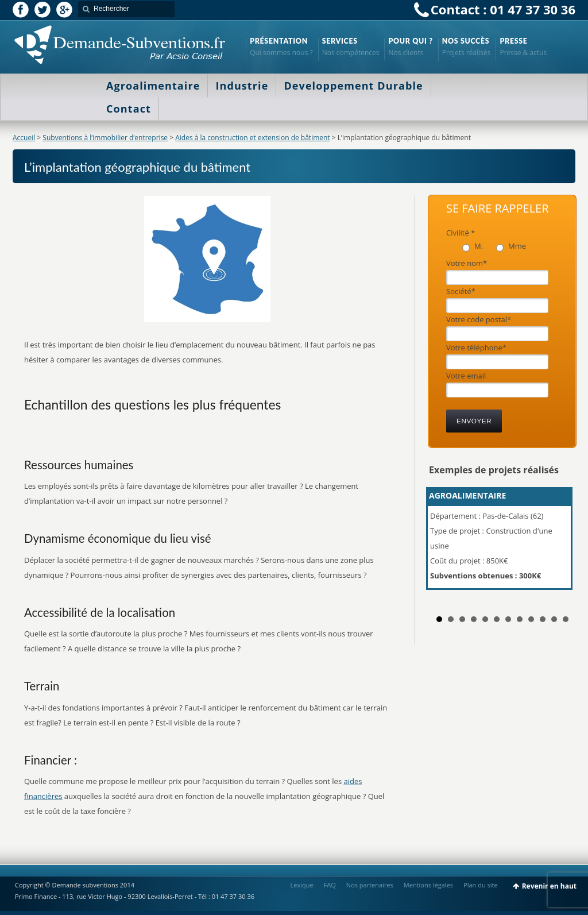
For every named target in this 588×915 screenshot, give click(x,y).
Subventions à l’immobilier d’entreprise (105, 138)
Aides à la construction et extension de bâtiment (252, 138)
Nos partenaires (370, 885)
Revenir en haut (549, 886)
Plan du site (481, 885)
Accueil (24, 138)
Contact (129, 109)
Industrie (242, 86)
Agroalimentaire (153, 86)
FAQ (330, 885)
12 (566, 619)
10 (543, 619)
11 (554, 619)
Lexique (302, 885)
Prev (444, 543)
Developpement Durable (353, 86)
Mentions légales (428, 885)
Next (560, 543)
